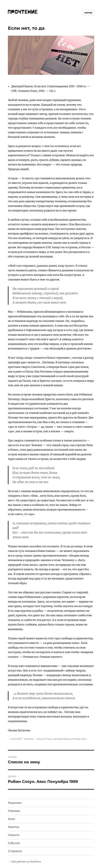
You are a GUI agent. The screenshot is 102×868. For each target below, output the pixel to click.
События (14, 843)
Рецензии (15, 803)
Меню (88, 13)
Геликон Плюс (45, 739)
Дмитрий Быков (62, 739)
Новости (14, 835)
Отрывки (14, 811)
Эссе (84, 739)
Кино (11, 819)
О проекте (15, 851)
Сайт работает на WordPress (26, 862)
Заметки (29, 739)
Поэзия (76, 739)
